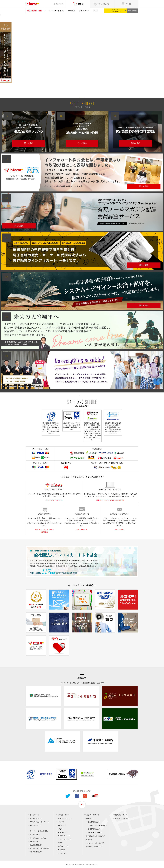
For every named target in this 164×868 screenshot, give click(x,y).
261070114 (50, 776)
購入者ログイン (35, 835)
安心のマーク (84, 11)
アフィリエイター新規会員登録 (40, 848)
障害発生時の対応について (95, 847)
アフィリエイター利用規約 (96, 825)
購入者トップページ (36, 818)
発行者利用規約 (93, 829)
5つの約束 (72, 11)
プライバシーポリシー (93, 833)
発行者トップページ (36, 825)
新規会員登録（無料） (35, 11)
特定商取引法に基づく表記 (95, 836)
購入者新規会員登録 (36, 845)
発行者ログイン (35, 841)
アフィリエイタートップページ (40, 822)
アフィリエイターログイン (38, 838)
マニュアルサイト (64, 839)
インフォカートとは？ (56, 11)
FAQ (95, 11)
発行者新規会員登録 (36, 852)
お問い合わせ (132, 11)
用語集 (60, 843)
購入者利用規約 (93, 822)
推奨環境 (89, 840)
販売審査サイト (63, 836)
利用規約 (89, 818)
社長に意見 (62, 850)
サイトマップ (62, 853)
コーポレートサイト (121, 818)
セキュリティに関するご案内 (95, 843)
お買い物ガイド (82, 529)
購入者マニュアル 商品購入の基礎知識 (110, 500)
